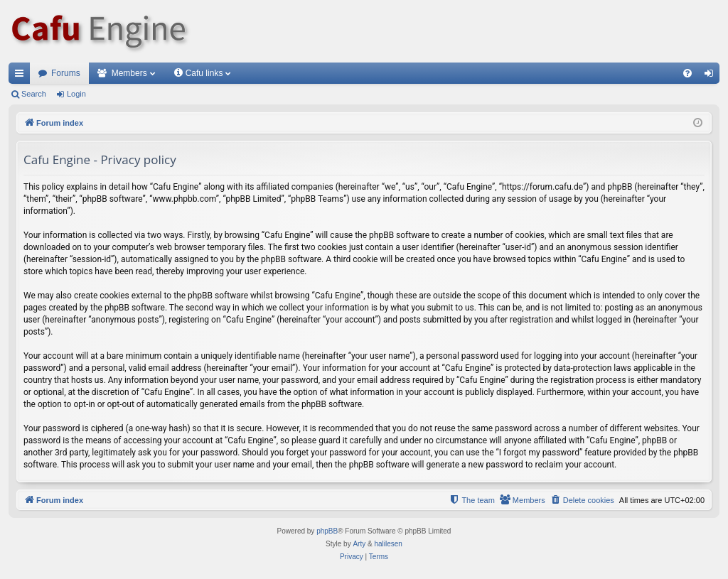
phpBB (327, 531)
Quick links (22, 76)
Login (76, 94)
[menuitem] (687, 73)
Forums (66, 73)
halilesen (388, 544)
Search (34, 94)
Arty (359, 544)
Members (129, 73)
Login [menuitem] (712, 76)
